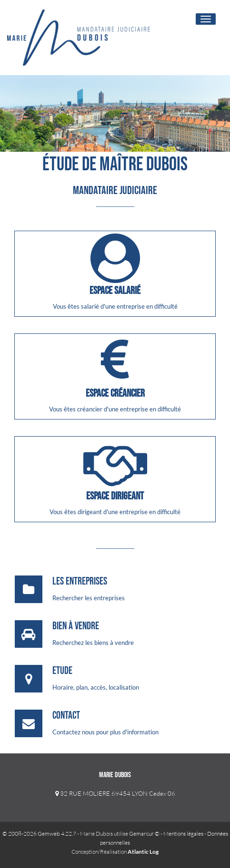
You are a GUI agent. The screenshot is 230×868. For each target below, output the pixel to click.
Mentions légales (183, 834)
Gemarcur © (144, 834)
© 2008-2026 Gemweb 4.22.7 (39, 834)
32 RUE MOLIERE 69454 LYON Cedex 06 (115, 793)
